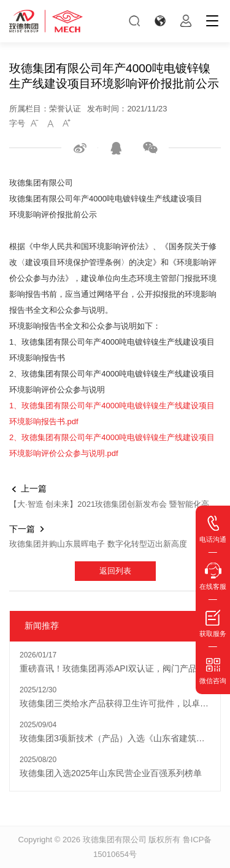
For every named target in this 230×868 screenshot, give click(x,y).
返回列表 (115, 571)
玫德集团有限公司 (115, 840)
